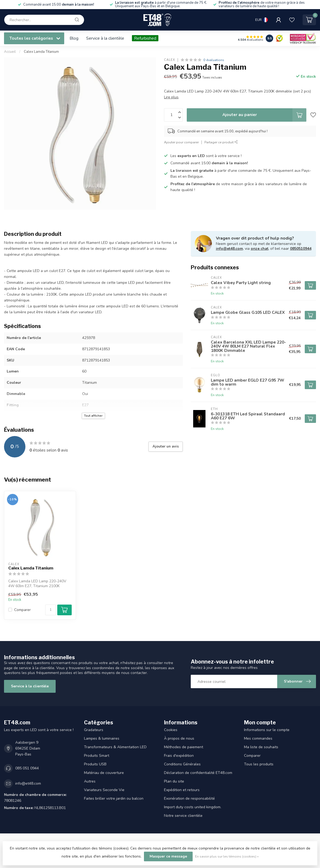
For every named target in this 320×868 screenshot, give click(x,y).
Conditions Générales (182, 764)
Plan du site (174, 781)
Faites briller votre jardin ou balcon (114, 798)
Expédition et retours (182, 790)
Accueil (10, 52)
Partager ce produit (221, 142)
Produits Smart (97, 756)
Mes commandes (258, 738)
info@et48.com (229, 249)
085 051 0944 (27, 768)
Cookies (171, 730)
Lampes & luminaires (102, 738)
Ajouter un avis (166, 446)
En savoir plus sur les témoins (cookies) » (227, 856)
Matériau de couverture (104, 773)
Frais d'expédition (179, 756)
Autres (90, 781)
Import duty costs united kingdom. (193, 807)
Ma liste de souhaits (261, 747)
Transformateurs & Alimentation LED (115, 747)
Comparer (22, 610)
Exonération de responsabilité (189, 798)
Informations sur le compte (267, 730)
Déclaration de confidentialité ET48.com (198, 773)
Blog (74, 38)
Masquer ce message (168, 856)
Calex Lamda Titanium (41, 52)
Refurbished (145, 38)
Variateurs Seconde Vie (104, 790)
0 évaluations (214, 60)
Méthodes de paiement (184, 747)
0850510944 (301, 249)
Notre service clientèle (183, 816)
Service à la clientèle (105, 38)
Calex (169, 60)
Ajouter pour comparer (181, 142)
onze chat (260, 249)
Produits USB (95, 764)
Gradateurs (94, 730)
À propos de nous (179, 738)
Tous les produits (259, 764)
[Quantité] (51, 610)
